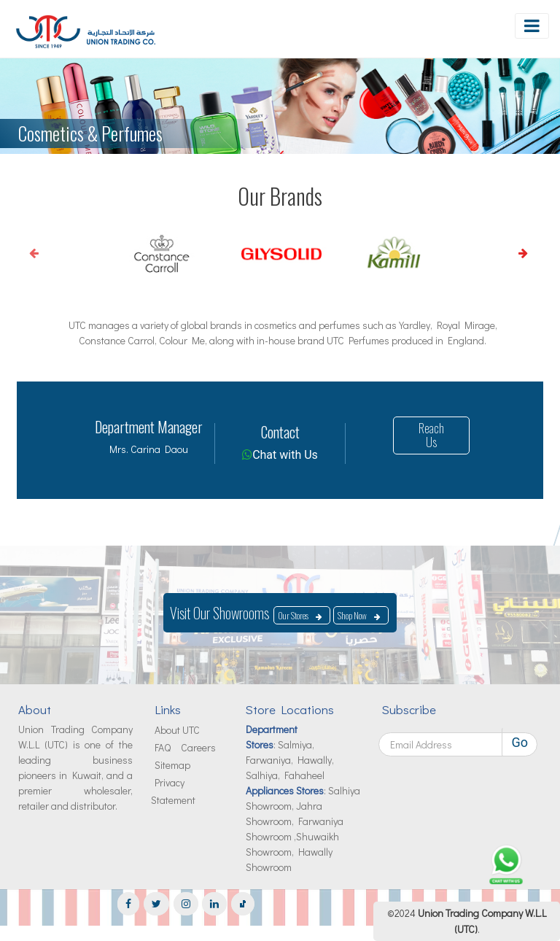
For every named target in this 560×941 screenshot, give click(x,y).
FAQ (163, 747)
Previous (22, 253)
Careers (198, 747)
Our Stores (293, 615)
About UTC (177, 730)
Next (502, 253)
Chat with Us (285, 455)
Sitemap (172, 765)
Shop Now (352, 615)
